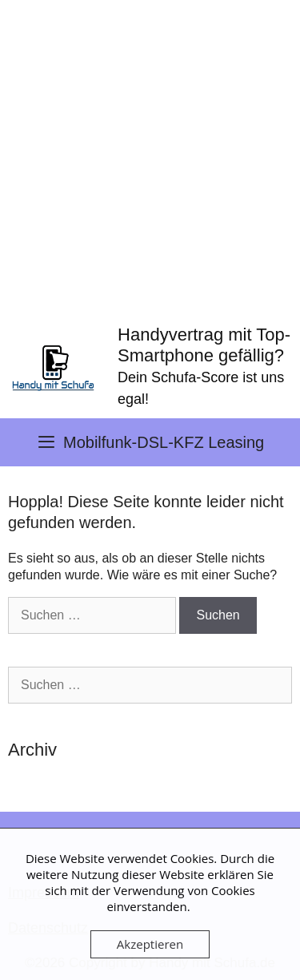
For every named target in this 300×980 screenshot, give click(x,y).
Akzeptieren (150, 944)
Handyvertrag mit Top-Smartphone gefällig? (204, 345)
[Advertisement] (150, 158)
